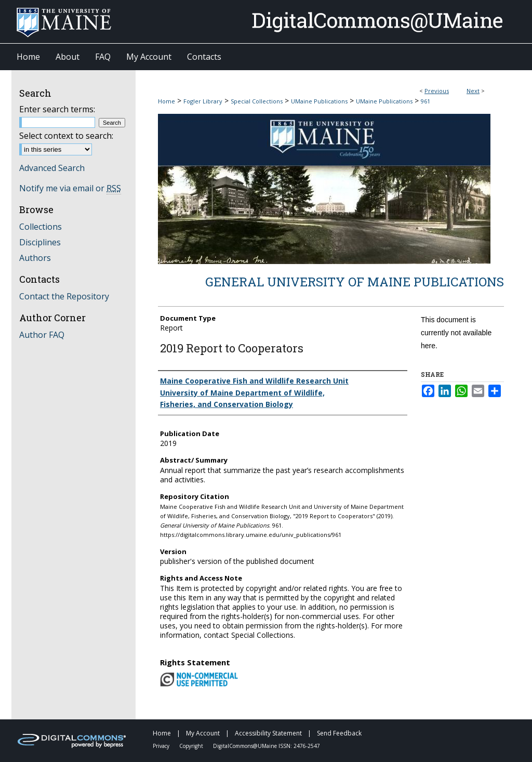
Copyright (192, 746)
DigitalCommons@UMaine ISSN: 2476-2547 (267, 746)
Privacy (162, 746)
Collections (41, 227)
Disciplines (40, 242)
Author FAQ (42, 335)
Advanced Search (52, 168)
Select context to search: (66, 136)
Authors (35, 258)
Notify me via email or (70, 188)
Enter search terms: (57, 109)
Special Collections (257, 101)
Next (473, 91)
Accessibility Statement (269, 733)
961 (425, 101)
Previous (437, 91)
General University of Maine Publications (355, 282)
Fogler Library (203, 101)
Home (167, 101)
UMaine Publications (319, 101)
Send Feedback (339, 733)
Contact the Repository (64, 296)
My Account (204, 733)
